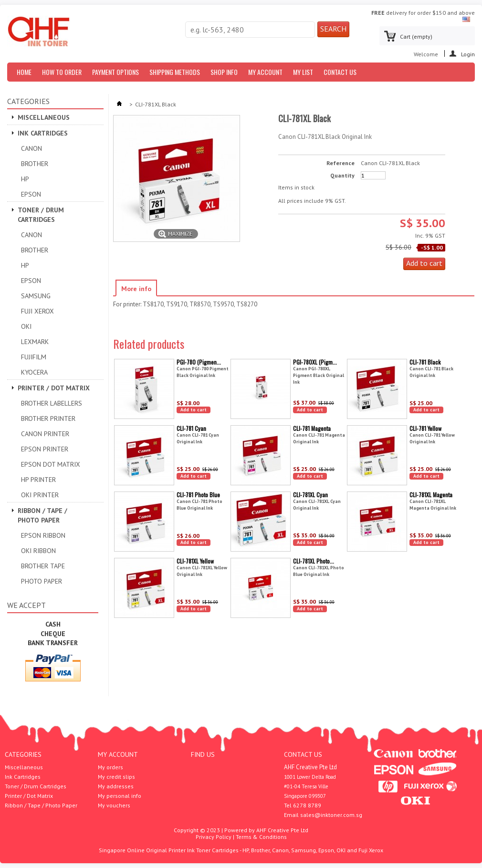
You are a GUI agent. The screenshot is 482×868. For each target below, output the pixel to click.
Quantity (342, 176)
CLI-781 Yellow (425, 428)
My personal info (120, 796)
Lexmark (35, 342)
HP (25, 179)
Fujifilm (34, 357)
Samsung (36, 296)
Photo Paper (42, 581)
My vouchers (114, 805)
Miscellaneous (44, 117)
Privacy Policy (214, 837)
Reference (341, 163)
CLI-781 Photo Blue (198, 495)
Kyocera (34, 372)
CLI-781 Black (425, 362)
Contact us (340, 72)
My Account (265, 72)
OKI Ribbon (38, 551)
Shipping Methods (175, 72)
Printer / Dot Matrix (54, 388)
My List (303, 72)
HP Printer (38, 480)
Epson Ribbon (43, 535)
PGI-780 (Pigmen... (199, 362)
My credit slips (116, 777)
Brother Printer (48, 418)
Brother (35, 164)
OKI (26, 326)
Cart (416, 37)
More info (136, 289)
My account (118, 754)
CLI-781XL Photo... (314, 561)
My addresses (116, 786)
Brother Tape (43, 566)
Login (468, 54)
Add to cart (194, 410)
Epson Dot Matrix (51, 464)
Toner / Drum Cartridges (41, 215)
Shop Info (224, 72)
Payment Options (115, 72)
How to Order (62, 72)
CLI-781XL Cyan (310, 495)
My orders (110, 767)
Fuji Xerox (37, 311)
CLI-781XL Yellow (195, 561)
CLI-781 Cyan (191, 428)
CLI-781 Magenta (312, 428)
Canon (31, 148)
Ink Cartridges (43, 133)
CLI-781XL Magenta (431, 495)
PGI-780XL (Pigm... (315, 362)
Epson (31, 194)
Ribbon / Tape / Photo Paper (42, 515)
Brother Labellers (52, 403)
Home (24, 72)
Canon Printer (45, 434)
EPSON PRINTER (45, 449)
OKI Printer (40, 495)
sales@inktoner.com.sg (331, 815)
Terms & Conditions (261, 837)
